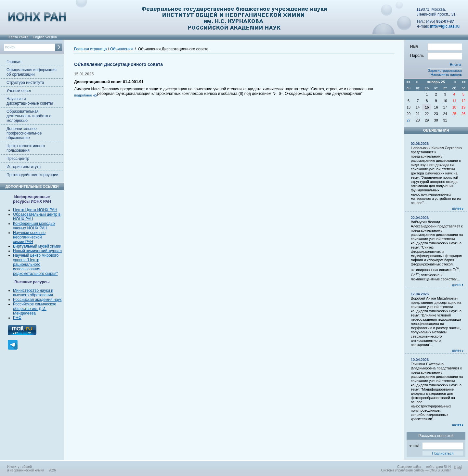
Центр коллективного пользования (26, 148)
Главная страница (91, 49)
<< (408, 82)
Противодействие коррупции (32, 175)
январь (433, 82)
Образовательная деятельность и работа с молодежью (29, 116)
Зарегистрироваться (445, 71)
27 (409, 120)
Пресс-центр (18, 159)
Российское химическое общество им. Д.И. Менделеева (35, 309)
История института (24, 167)
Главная (14, 62)
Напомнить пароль (446, 74)
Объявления (121, 49)
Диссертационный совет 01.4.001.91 (109, 82)
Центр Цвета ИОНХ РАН (35, 210)
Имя (436, 46)
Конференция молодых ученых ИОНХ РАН (34, 226)
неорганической (27, 237)
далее (458, 208)
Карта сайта (18, 37)
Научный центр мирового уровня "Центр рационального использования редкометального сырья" (36, 264)
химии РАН (23, 242)
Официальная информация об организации (32, 72)
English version (45, 37)
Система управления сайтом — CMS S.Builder (416, 470)
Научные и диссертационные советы (30, 101)
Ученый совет (19, 91)
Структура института (25, 83)
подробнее (83, 95)
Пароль (436, 55)
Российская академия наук (37, 300)
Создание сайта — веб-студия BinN (424, 467)
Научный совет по (29, 233)
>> (464, 82)
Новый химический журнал (37, 251)
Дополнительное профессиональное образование (24, 133)
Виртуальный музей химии (37, 246)
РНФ (17, 318)
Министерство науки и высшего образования (33, 293)
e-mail (436, 445)
